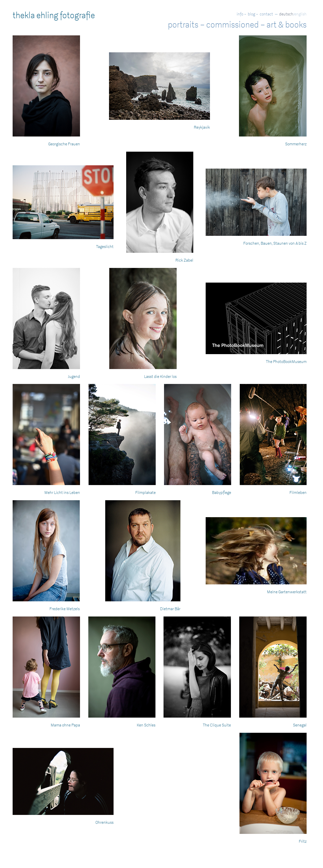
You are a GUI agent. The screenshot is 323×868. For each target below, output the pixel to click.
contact (266, 14)
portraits (183, 25)
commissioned (232, 25)
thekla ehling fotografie (54, 15)
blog (251, 14)
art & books (287, 25)
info (240, 14)
